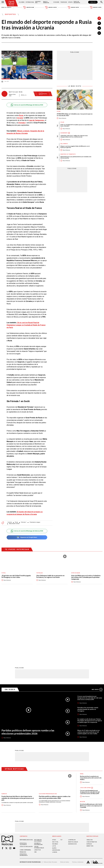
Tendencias (64, 2)
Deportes (10, 14)
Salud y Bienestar (46, 2)
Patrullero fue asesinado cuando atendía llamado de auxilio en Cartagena (88, 642)
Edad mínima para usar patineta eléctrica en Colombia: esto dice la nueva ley (76, 157)
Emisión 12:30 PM (51, 7)
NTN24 (54, 773)
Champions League (35, 522)
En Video (10, 623)
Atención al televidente (23, 777)
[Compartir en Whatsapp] (99, 33)
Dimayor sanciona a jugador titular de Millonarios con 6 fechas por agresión (75, 147)
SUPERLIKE (89, 777)
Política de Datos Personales (50, 795)
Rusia (16, 522)
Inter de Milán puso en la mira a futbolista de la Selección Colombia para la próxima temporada (86, 577)
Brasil (82, 707)
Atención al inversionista (24, 788)
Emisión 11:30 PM (96, 7)
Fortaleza (39, 573)
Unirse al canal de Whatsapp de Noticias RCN (27, 105)
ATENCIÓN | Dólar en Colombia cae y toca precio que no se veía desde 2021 (75, 115)
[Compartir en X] (99, 28)
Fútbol (4, 573)
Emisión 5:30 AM (28, 7)
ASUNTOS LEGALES (73, 775)
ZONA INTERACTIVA (92, 775)
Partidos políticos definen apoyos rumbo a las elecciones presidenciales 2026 (28, 665)
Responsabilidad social (26, 773)
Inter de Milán (76, 573)
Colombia (22, 2)
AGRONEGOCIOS (72, 777)
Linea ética (37, 783)
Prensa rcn (23, 785)
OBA (35, 785)
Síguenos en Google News (27, 537)
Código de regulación (26, 780)
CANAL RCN (93, 2)
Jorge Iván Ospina (85, 721)
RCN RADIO (55, 777)
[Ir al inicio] (11, 3)
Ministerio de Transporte (68, 154)
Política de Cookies (65, 795)
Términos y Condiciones (78, 795)
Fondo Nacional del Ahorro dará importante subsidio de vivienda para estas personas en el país (18, 731)
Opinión (70, 2)
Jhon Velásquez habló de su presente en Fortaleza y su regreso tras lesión (50, 576)
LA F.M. (54, 779)
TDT (61, 773)
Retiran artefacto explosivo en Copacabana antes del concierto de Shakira (91, 711)
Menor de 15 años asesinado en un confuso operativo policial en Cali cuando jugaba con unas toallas (89, 665)
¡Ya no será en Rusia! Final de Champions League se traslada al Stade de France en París (26, 325)
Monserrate (64, 133)
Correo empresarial (25, 783)
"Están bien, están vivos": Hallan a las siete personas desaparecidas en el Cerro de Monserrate (74, 136)
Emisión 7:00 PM (73, 7)
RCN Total (55, 775)
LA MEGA (55, 785)
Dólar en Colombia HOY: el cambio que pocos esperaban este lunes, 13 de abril (76, 125)
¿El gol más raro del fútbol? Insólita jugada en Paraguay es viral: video (16, 576)
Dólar (59, 111)
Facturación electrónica (38, 774)
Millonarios (64, 144)
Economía (56, 2)
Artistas (82, 735)
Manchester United (14, 524)
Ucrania (10, 522)
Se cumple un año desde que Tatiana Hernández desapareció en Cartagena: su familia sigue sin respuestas (90, 654)
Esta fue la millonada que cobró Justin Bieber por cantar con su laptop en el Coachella (91, 739)
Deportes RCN (38, 2)
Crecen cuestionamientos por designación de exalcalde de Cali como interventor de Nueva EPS (90, 631)
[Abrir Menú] (3, 2)
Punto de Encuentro (77, 2)
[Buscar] (101, 2)
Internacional (30, 2)
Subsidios (4, 727)
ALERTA (54, 781)
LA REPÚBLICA (72, 773)
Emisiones (7, 7)
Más (97, 623)
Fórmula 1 (24, 522)
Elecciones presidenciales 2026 (48, 727)
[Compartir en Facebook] (99, 23)
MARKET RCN (90, 779)
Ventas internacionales (39, 781)
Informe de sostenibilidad (38, 777)
